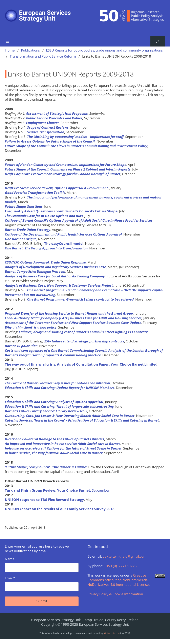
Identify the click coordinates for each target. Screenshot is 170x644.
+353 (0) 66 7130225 (120, 566)
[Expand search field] (158, 41)
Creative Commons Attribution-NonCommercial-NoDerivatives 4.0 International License (118, 580)
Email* (42, 584)
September (57, 490)
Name (42, 564)
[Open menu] (7, 41)
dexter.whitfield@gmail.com (125, 556)
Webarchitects (111, 633)
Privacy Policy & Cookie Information (115, 594)
